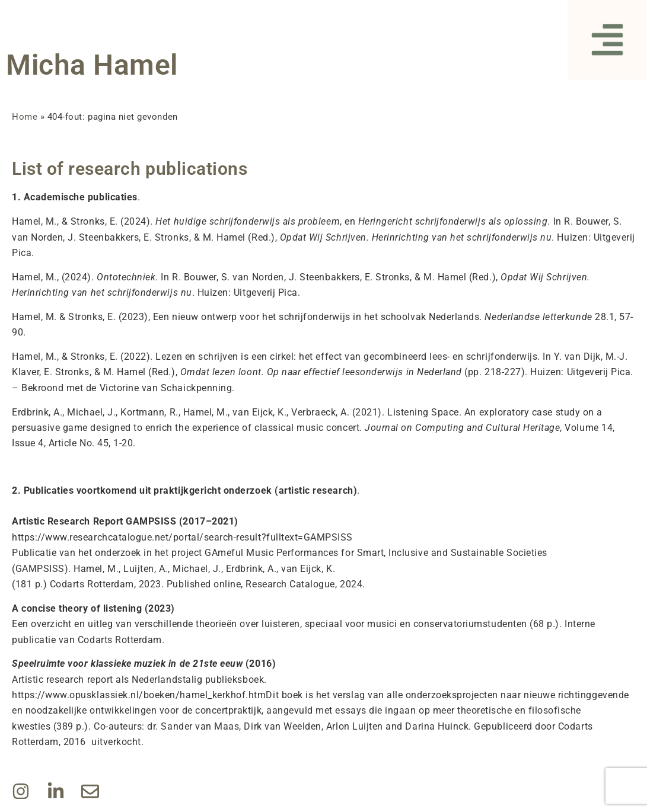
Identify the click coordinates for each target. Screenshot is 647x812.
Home (25, 117)
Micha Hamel (92, 65)
